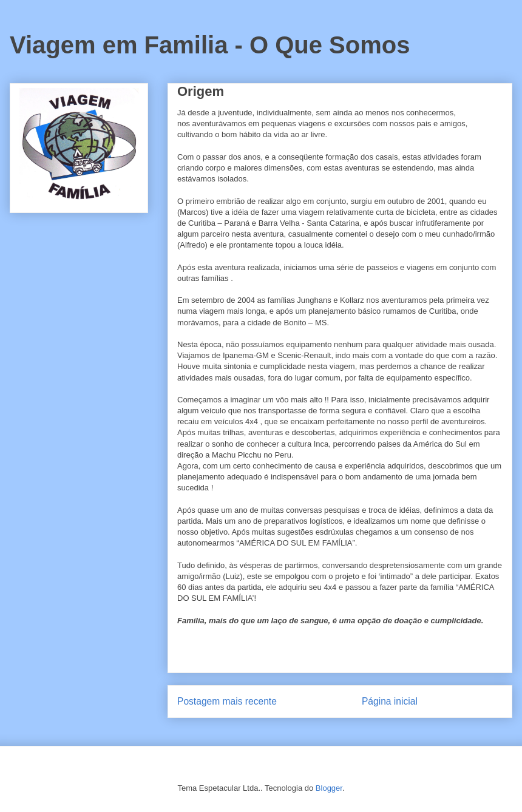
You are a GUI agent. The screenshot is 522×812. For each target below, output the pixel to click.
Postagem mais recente (227, 701)
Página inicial (390, 701)
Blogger (329, 788)
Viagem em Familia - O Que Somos (210, 45)
